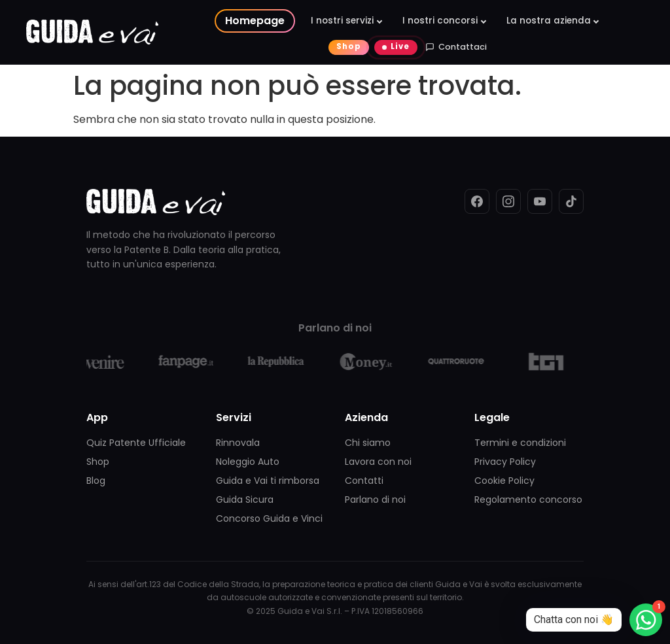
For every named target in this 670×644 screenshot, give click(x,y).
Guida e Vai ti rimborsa (268, 481)
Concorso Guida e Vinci (269, 518)
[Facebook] (477, 201)
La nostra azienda (549, 21)
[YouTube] (540, 201)
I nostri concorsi (440, 21)
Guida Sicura (245, 500)
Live (400, 46)
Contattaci (456, 47)
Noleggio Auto (248, 462)
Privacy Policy (505, 462)
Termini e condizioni (520, 443)
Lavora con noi (378, 462)
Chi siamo (368, 443)
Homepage (255, 21)
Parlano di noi (375, 500)
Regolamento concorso (528, 500)
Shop (349, 46)
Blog (96, 481)
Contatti (364, 481)
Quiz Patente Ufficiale (136, 443)
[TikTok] (571, 201)
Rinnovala (238, 443)
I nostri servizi (342, 21)
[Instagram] (508, 201)
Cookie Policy (504, 481)
